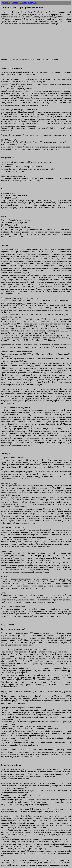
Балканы (23, 3)
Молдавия (32, 3)
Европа (15, 3)
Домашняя (6, 3)
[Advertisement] (36, 43)
